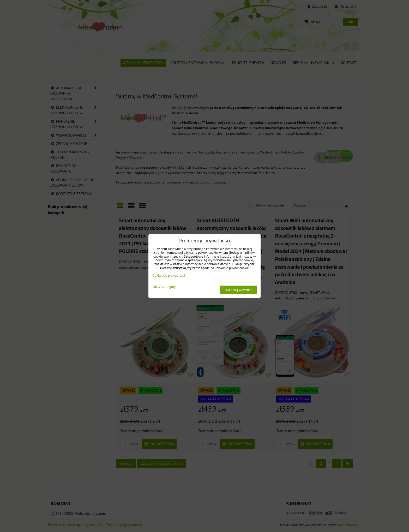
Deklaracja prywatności (169, 276)
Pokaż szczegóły (164, 287)
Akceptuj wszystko (238, 290)
